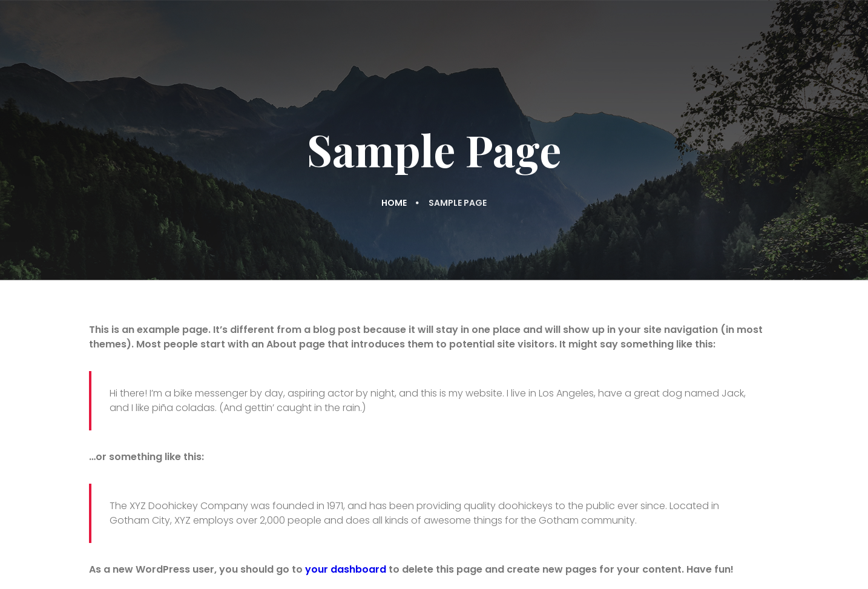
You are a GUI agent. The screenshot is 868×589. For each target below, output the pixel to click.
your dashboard (346, 569)
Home (394, 203)
